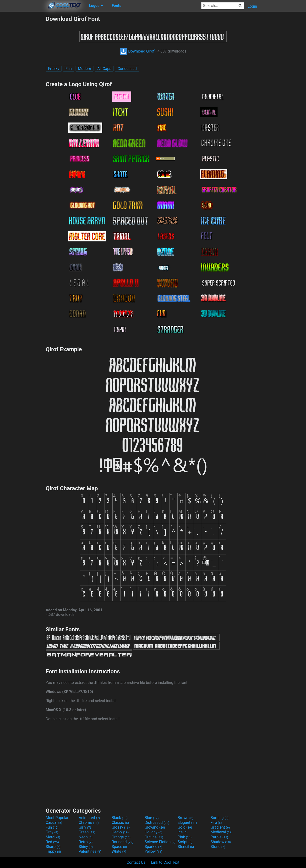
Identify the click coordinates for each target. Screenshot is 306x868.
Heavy (120, 832)
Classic (120, 823)
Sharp (53, 847)
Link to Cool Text (165, 862)
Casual (54, 823)
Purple (219, 837)
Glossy (121, 827)
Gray (52, 832)
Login (252, 6)
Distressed (157, 823)
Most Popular (57, 818)
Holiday (153, 832)
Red (52, 842)
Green (87, 832)
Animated (89, 818)
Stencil (186, 847)
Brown (185, 818)
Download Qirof (137, 51)
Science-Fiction (160, 842)
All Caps (104, 69)
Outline (154, 837)
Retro (86, 842)
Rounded (123, 842)
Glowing (155, 827)
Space (119, 847)
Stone (218, 847)
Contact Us (136, 862)
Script (185, 842)
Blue (152, 818)
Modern (85, 69)
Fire (216, 823)
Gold (185, 827)
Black (120, 818)
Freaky (54, 69)
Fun (69, 69)
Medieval (222, 832)
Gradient (220, 827)
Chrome (89, 823)
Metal (53, 837)
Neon (86, 837)
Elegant (187, 823)
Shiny (86, 847)
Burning (220, 818)
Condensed (127, 69)
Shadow (221, 842)
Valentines (90, 851)
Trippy (53, 851)
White (119, 851)
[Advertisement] (23, 87)
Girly (85, 827)
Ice (183, 832)
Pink (185, 837)
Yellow (153, 851)
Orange (121, 837)
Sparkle (153, 847)
